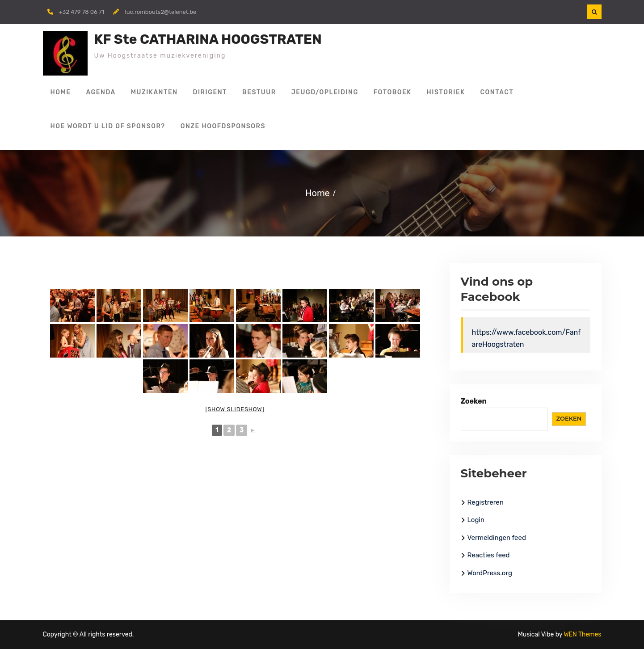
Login (476, 520)
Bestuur (259, 92)
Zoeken (474, 401)
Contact (497, 92)
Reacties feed (489, 555)
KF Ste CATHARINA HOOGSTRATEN (208, 39)
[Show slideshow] (235, 409)
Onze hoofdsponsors (223, 126)
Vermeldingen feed (497, 538)
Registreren (486, 502)
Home (61, 92)
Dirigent (210, 92)
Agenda (101, 92)
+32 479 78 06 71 (82, 12)
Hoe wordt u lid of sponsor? (108, 126)
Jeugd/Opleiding (325, 92)
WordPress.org (490, 573)
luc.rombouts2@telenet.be (160, 12)
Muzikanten (154, 92)
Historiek (446, 92)
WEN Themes (582, 634)
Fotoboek (393, 92)
